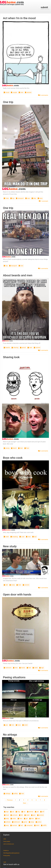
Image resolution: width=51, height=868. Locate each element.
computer (29, 825)
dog (18, 812)
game (24, 822)
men (21, 92)
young (6, 448)
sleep (31, 822)
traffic (44, 825)
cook (22, 537)
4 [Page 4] (28, 800)
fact (21, 825)
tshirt (37, 825)
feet (29, 668)
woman (14, 825)
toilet (35, 668)
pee (6, 725)
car (23, 812)
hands (22, 668)
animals (14, 815)
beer (38, 819)
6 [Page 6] (36, 800)
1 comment (43, 201)
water (25, 725)
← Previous (9, 800)
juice (40, 198)
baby (6, 819)
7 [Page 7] (40, 800)
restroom (7, 668)
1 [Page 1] (15, 800)
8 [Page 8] (45, 800)
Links (5, 839)
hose (18, 725)
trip (12, 198)
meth (6, 537)
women (28, 92)
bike (34, 198)
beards (7, 348)
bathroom (16, 822)
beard (14, 448)
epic (33, 815)
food (6, 815)
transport (20, 198)
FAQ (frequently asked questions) (11, 853)
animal (30, 812)
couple (14, 92)
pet (37, 812)
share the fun (45, 8)
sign (41, 668)
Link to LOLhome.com (9, 844)
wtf (42, 812)
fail (21, 815)
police (38, 822)
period (23, 348)
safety (15, 794)
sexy (6, 825)
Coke (6, 198)
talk (6, 585)
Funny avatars (7, 841)
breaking (14, 537)
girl (26, 819)
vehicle (7, 822)
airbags (7, 794)
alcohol (40, 815)
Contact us (6, 850)
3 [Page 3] (24, 800)
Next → (25, 803)
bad (34, 537)
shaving (15, 348)
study (12, 585)
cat (12, 812)
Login (5, 862)
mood (6, 92)
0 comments (43, 95)
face (27, 448)
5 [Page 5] (32, 800)
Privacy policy (7, 856)
